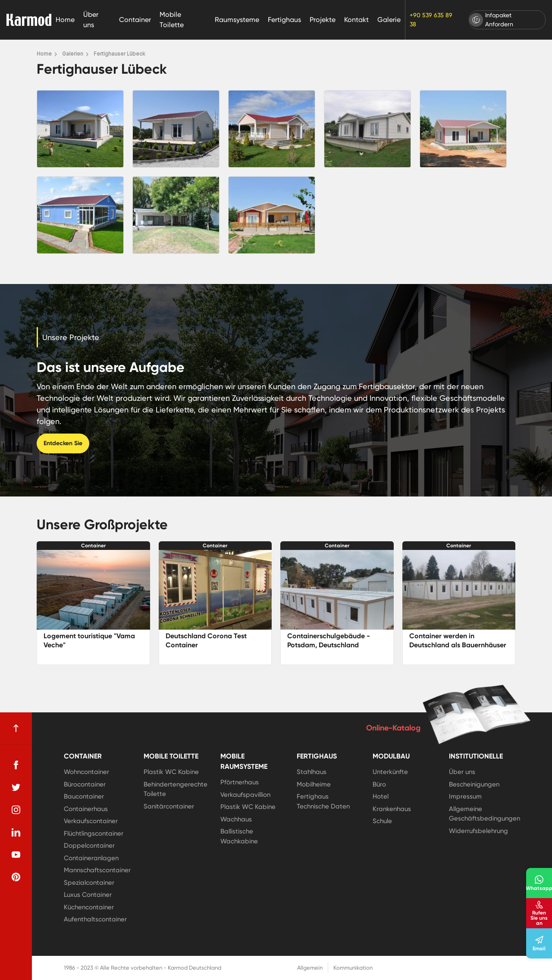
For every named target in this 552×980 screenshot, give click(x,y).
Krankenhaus (392, 809)
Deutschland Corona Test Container (206, 640)
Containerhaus (86, 809)
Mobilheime (314, 784)
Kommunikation (353, 968)
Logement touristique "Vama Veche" (89, 640)
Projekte (323, 20)
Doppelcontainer (89, 846)
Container (135, 20)
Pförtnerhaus (240, 782)
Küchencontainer (89, 907)
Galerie (389, 20)
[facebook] (16, 765)
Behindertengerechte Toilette (176, 789)
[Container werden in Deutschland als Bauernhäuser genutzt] (459, 590)
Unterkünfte (390, 772)
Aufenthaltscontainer (95, 919)
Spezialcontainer (89, 883)
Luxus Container (88, 895)
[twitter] (16, 787)
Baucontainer (84, 796)
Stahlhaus (312, 772)
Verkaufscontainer (91, 821)
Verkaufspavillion (245, 795)
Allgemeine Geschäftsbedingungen (485, 814)
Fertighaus (284, 20)
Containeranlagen (91, 858)
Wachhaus (236, 819)
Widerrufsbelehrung (478, 831)
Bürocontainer (85, 784)
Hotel (381, 796)
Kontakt (356, 20)
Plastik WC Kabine (171, 772)
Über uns (91, 20)
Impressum (465, 796)
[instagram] (16, 810)
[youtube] (16, 855)
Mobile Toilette (172, 20)
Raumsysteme (237, 20)
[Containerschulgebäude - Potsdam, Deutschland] (337, 590)
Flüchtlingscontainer (94, 833)
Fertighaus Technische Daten (323, 801)
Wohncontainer (86, 772)
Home (65, 20)
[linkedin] (16, 832)
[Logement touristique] (93, 590)
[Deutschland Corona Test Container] (215, 590)
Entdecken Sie (63, 443)
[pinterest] (16, 877)
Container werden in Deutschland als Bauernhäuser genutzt (458, 645)
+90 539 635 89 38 (431, 20)
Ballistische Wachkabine (239, 836)
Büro (379, 784)
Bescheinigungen (474, 784)
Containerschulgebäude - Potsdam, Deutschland (329, 640)
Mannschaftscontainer (97, 870)
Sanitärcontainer (169, 806)
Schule (382, 821)
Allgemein (310, 968)
